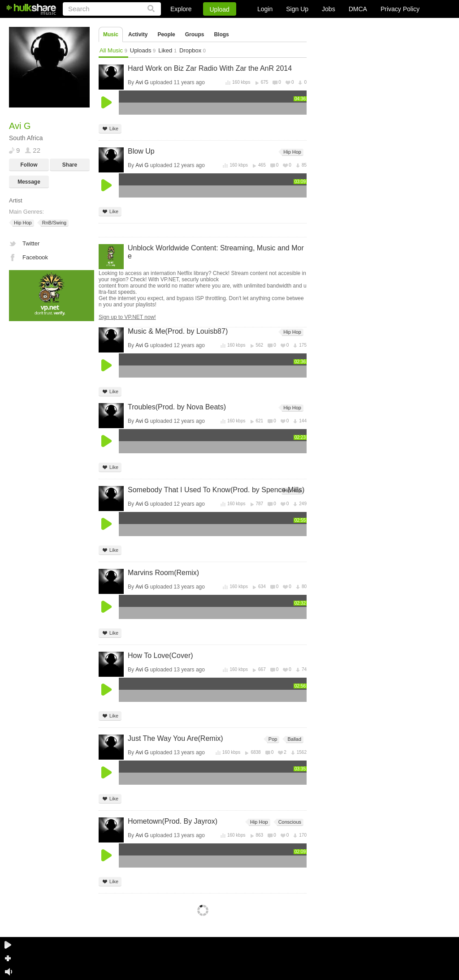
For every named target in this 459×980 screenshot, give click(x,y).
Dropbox (193, 50)
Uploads (143, 50)
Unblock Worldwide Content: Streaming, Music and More (216, 252)
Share (70, 165)
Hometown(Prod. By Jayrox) (173, 821)
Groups (195, 34)
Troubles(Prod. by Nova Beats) (177, 407)
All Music (113, 50)
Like (110, 129)
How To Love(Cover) (160, 655)
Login (265, 9)
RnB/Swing (54, 223)
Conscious (289, 822)
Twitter (31, 243)
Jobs (329, 9)
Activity (138, 34)
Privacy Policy (400, 9)
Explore (181, 9)
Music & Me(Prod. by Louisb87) (178, 331)
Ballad (294, 739)
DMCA (358, 9)
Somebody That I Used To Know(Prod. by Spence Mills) (216, 490)
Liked (167, 50)
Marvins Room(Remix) (163, 573)
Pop (272, 739)
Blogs (221, 34)
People (166, 34)
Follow (29, 165)
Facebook (35, 257)
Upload (220, 9)
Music (111, 34)
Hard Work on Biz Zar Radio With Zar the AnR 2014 (210, 68)
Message (29, 182)
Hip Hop (22, 223)
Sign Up (297, 9)
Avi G (142, 82)
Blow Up (141, 151)
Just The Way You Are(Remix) (175, 738)
